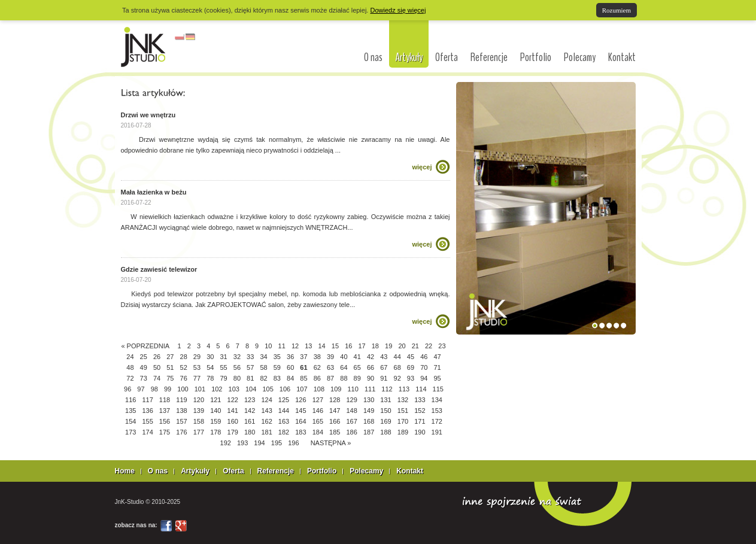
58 (263, 367)
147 (335, 411)
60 (290, 367)
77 (197, 378)
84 (290, 378)
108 (319, 389)
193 (242, 443)
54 (210, 367)
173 (130, 432)
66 (371, 367)
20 (402, 346)
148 (352, 411)
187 (369, 432)
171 (420, 421)
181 (266, 432)
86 (317, 378)
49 (144, 367)
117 (147, 400)
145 (300, 411)
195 (277, 443)
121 (215, 400)
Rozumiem (617, 10)
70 (424, 367)
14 (322, 346)
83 (277, 378)
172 (437, 421)
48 (130, 367)
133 (420, 400)
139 (199, 411)
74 (157, 378)
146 (318, 411)
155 (147, 421)
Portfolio (536, 57)
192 (226, 443)
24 (130, 357)
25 (144, 357)
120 (199, 400)
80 (237, 378)
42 (371, 357)
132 (403, 400)
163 (284, 421)
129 (352, 400)
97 (141, 389)
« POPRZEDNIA (145, 346)
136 (147, 411)
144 (284, 411)
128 (335, 400)
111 (370, 389)
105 (268, 389)
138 (181, 411)
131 (385, 400)
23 (442, 346)
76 (184, 378)
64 (344, 367)
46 (424, 357)
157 (181, 421)
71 (437, 367)
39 (330, 357)
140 (215, 411)
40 (344, 357)
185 (335, 432)
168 (369, 421)
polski (180, 37)
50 (157, 367)
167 (352, 421)
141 (233, 411)
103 (234, 389)
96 (127, 389)
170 (403, 421)
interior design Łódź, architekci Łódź (143, 47)
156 (165, 421)
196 (293, 443)
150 (385, 411)
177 (199, 432)
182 (284, 432)
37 (303, 357)
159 (215, 421)
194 (259, 443)
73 (144, 378)
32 (237, 357)
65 (357, 367)
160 (233, 421)
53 (197, 367)
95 (437, 378)
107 (302, 389)
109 (336, 389)
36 (290, 357)
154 (130, 421)
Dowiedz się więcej (398, 10)
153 (437, 411)
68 (397, 367)
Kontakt (622, 57)
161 (250, 421)
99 (168, 389)
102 (217, 389)
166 (335, 421)
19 (388, 346)
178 (215, 432)
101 (200, 389)
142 (250, 411)
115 (438, 389)
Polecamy (580, 57)
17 (362, 346)
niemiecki (190, 37)
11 (282, 346)
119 (181, 400)
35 (277, 357)
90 (371, 378)
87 (330, 378)
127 (318, 400)
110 (353, 389)
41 (357, 357)
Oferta (447, 57)
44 (397, 357)
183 (300, 432)
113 (404, 389)
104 (251, 389)
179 (233, 432)
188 (385, 432)
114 (421, 389)
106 (285, 389)
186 (352, 432)
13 (308, 346)
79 (223, 378)
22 (429, 346)
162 (266, 421)
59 (277, 367)
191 (437, 432)
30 (210, 357)
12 (295, 346)
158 (199, 421)
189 (403, 432)
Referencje (489, 57)
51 (170, 367)
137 (165, 411)
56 (237, 367)
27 (170, 357)
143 (266, 411)
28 (184, 357)
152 (420, 411)
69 (411, 367)
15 (335, 346)
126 (300, 400)
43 (384, 357)
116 (130, 400)
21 (415, 346)
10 (268, 346)
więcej (422, 167)
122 (233, 400)
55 (223, 367)
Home (125, 471)
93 (411, 378)
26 (157, 357)
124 (266, 400)
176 (181, 432)
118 (165, 400)
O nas (373, 57)
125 (284, 400)
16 (348, 346)
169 (385, 421)
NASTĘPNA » (331, 443)
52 (184, 367)
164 (300, 421)
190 (420, 432)
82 (263, 378)
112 (387, 389)
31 (223, 357)
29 (197, 357)
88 (344, 378)
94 (424, 378)
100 (183, 389)
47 (437, 357)
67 (384, 367)
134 (437, 400)
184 (318, 432)
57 (250, 367)
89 (357, 378)
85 (303, 378)
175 (165, 432)
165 (318, 421)
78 (210, 378)
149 (369, 411)
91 (384, 378)
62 (317, 367)
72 (130, 378)
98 (154, 389)
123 (250, 400)
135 (130, 411)
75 (170, 378)
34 (263, 357)
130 (369, 400)
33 (250, 357)
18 (375, 346)
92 (397, 378)
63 (330, 367)
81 (250, 378)
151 (403, 411)
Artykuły (409, 57)
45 (411, 357)
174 (147, 432)
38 (317, 357)
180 (250, 432)
